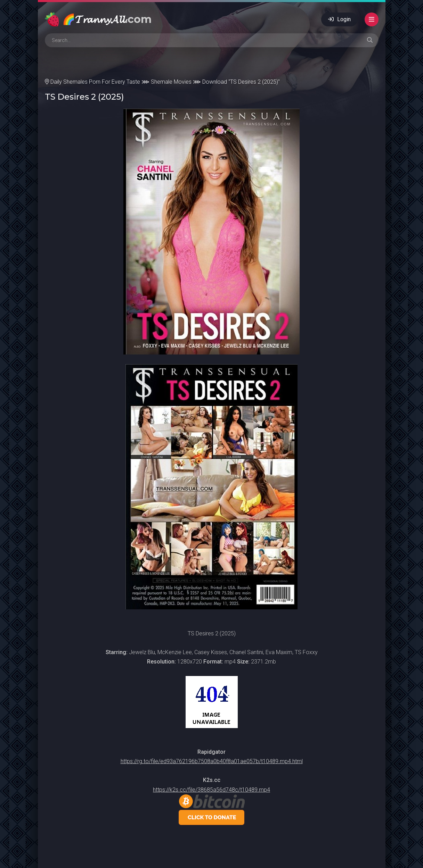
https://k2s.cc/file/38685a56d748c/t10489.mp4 (211, 790)
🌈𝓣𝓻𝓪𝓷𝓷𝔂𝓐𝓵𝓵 (107, 19)
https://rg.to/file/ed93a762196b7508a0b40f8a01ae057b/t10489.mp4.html (212, 761)
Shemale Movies (171, 82)
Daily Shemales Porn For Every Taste (95, 82)
